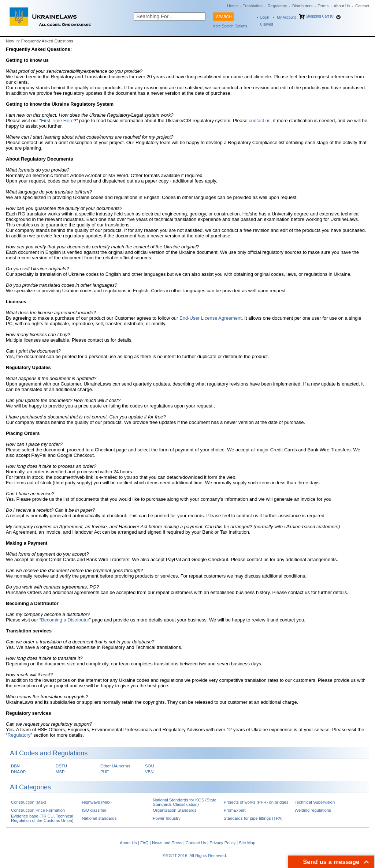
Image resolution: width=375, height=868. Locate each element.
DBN (15, 766)
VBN (149, 772)
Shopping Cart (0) (320, 16)
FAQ (144, 843)
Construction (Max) (29, 802)
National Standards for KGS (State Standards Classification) (185, 802)
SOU (150, 766)
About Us (342, 6)
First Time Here (57, 121)
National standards (99, 818)
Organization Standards (174, 810)
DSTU (61, 766)
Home (232, 6)
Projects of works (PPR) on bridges (256, 802)
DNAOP (18, 772)
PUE (105, 772)
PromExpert (235, 810)
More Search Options (230, 26)
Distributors (302, 6)
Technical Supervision (315, 802)
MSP (60, 772)
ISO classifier (94, 810)
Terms (323, 6)
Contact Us (196, 843)
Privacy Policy (222, 843)
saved (267, 24)
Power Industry (167, 818)
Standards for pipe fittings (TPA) (253, 818)
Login (265, 17)
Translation (253, 6)
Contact (362, 6)
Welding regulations (313, 810)
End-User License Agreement (211, 318)
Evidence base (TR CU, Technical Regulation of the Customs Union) (42, 818)
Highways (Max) (97, 802)
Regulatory (277, 6)
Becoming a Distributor (65, 620)
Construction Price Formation (38, 810)
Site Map (247, 843)
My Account (286, 17)
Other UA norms (115, 766)
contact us (259, 121)
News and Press (167, 843)
